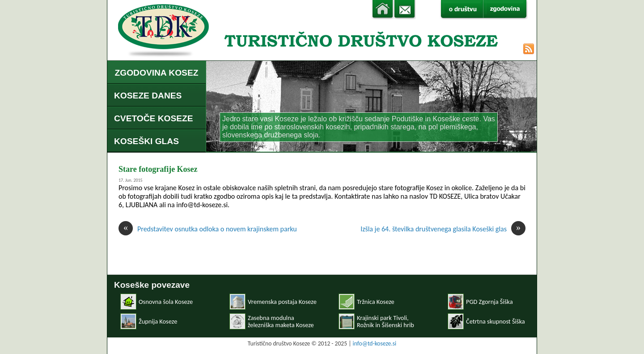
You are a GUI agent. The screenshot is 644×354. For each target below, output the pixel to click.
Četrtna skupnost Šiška (496, 321)
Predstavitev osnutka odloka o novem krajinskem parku (208, 229)
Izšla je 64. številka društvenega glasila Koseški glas (443, 229)
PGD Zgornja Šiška (489, 302)
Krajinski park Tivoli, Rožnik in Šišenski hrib (386, 321)
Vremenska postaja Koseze (282, 302)
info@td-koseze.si (375, 343)
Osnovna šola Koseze (166, 302)
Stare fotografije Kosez (158, 169)
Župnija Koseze (158, 321)
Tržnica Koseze (376, 302)
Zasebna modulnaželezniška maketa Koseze (281, 321)
